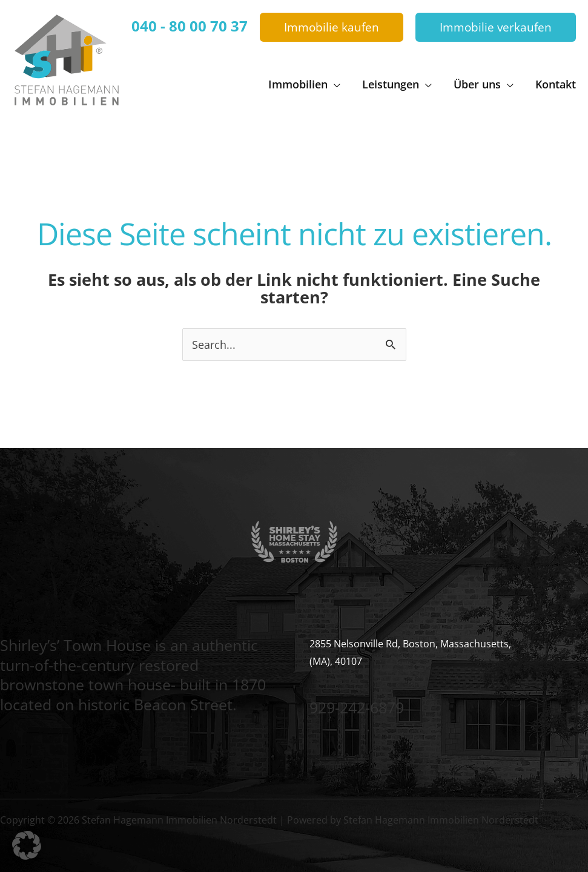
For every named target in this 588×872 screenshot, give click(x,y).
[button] (332, 28)
